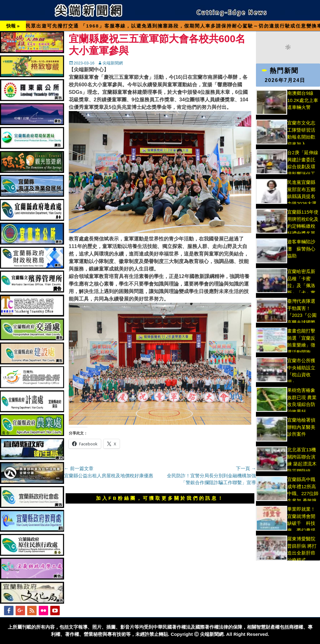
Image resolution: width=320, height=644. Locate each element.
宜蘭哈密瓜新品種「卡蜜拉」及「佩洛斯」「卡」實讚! (301, 285)
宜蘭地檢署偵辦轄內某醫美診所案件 (301, 427)
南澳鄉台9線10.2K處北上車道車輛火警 (303, 100)
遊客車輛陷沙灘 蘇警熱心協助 (301, 249)
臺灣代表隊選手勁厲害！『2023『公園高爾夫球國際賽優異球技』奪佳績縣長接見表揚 (302, 322)
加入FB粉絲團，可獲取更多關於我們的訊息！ (160, 498)
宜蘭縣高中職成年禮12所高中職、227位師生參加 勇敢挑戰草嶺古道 (303, 493)
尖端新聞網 (113, 63)
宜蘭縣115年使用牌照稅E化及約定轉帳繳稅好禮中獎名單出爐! (303, 226)
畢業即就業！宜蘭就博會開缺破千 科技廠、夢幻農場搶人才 (301, 523)
